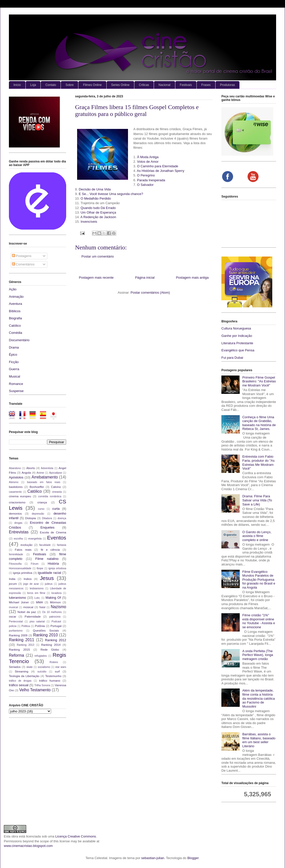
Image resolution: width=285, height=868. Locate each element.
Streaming (22, 671)
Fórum (35, 564)
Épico (13, 355)
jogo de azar (31, 584)
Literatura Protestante (237, 343)
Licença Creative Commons (76, 836)
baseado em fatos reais (44, 482)
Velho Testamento (35, 690)
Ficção (14, 362)
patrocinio (55, 617)
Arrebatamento (45, 477)
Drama (14, 347)
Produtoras (228, 85)
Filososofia (15, 564)
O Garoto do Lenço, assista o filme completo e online (257, 536)
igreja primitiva (23, 573)
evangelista (35, 539)
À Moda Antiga (148, 157)
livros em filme (36, 593)
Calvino (56, 487)
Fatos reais (23, 550)
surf (57, 671)
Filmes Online (92, 85)
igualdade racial (50, 573)
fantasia (62, 545)
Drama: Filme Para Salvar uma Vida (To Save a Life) (257, 500)
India (12, 579)
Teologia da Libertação (24, 676)
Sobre (69, 85)
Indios (28, 579)
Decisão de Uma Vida (95, 189)
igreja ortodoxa (57, 568)
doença (62, 518)
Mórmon (55, 602)
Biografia (15, 318)
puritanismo (16, 631)
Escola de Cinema (53, 532)
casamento (15, 492)
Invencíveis (89, 222)
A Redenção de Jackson (98, 217)
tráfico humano (50, 680)
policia (13, 626)
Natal (42, 607)
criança (42, 502)
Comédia (16, 333)
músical (28, 607)
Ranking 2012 (56, 640)
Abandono (15, 468)
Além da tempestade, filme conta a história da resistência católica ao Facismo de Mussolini (259, 698)
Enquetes (47, 527)
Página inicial (145, 278)
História (53, 564)
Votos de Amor (148, 162)
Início (17, 85)
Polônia (40, 626)
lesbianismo (37, 588)
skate (30, 667)
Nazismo (58, 607)
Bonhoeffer (37, 487)
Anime (40, 473)
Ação (13, 289)
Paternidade (33, 616)
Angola (26, 473)
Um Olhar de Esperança (98, 212)
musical (13, 607)
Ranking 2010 (45, 635)
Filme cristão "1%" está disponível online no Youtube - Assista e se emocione (259, 621)
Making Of (53, 598)
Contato (51, 85)
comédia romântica (50, 496)
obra (15, 836)
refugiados (41, 656)
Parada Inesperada (151, 180)
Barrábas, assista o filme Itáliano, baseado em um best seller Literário (259, 740)
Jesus (47, 578)
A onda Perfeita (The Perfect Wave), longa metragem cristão (258, 655)
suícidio (42, 672)
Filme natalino (47, 559)
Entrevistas (19, 532)
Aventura (16, 304)
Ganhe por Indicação (237, 336)
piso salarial (37, 622)
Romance (16, 384)
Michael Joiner (19, 602)
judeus (49, 584)
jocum (13, 584)
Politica (26, 626)
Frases (206, 85)
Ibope (40, 568)
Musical (15, 376)
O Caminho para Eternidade (158, 166)
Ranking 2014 (51, 645)
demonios (15, 513)
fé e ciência (50, 550)
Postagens (22, 256)
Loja (33, 85)
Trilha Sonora (42, 685)
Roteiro (54, 662)
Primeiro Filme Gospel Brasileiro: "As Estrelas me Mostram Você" (259, 381)
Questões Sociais (46, 630)
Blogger (193, 858)
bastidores (16, 487)
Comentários (23, 264)
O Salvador (145, 185)
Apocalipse (56, 473)
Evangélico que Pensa (238, 350)
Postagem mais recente (96, 278)
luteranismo (17, 598)
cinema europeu (20, 496)
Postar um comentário (98, 256)
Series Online (120, 85)
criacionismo (17, 502)
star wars (61, 667)
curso (41, 509)
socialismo (44, 667)
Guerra (14, 369)
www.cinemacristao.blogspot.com (28, 846)
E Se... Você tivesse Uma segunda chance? (111, 194)
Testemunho (53, 676)
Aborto (31, 468)
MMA (39, 602)
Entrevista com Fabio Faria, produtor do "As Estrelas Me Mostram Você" (258, 462)
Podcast (56, 622)
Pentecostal (16, 622)
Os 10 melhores (52, 612)
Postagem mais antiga (192, 278)
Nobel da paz (27, 612)
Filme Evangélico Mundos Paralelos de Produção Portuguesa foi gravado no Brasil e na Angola (259, 580)
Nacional (165, 85)
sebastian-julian (153, 858)
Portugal (56, 626)
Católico (15, 326)
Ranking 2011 (22, 640)
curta (56, 509)
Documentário (19, 340)
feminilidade (16, 554)
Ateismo (14, 482)
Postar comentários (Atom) (150, 293)
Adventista (47, 468)
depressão (38, 514)
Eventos (57, 538)
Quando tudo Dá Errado (98, 208)
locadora (56, 593)
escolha (18, 539)
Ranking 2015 (19, 649)
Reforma (17, 655)
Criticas (144, 85)
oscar (13, 616)
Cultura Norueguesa (236, 328)
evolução (27, 545)
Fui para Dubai (232, 358)
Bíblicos (15, 311)
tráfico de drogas (20, 681)
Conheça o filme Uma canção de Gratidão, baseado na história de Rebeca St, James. (259, 423)
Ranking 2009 (18, 635)
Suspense (16, 391)
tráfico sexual (19, 685)
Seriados (15, 667)
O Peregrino (146, 175)
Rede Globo (50, 649)
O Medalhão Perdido (96, 198)
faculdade (45, 545)
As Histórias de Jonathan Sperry (161, 171)
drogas (18, 523)
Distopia (31, 518)
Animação (16, 297)
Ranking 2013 (25, 645)
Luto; (37, 598)
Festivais (186, 85)
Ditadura (47, 518)
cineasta (57, 492)
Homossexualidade (20, 568)
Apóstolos (16, 477)
